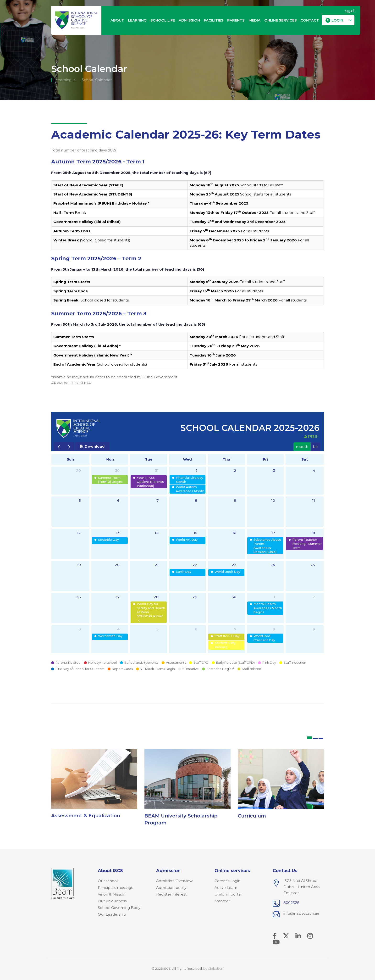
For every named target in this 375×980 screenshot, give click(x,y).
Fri (265, 459)
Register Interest (171, 894)
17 (273, 533)
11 (314, 500)
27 (117, 597)
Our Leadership (112, 914)
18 (313, 533)
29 (78, 471)
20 (117, 565)
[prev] (59, 447)
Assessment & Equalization (86, 819)
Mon (110, 459)
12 (79, 533)
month (302, 447)
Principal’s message (116, 888)
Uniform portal (228, 894)
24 (273, 565)
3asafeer (222, 901)
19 (79, 565)
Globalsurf (216, 969)
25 (313, 565)
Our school (108, 881)
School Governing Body (119, 908)
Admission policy (171, 888)
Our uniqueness (112, 901)
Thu (226, 459)
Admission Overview (174, 881)
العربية (350, 11)
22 (195, 565)
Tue (149, 459)
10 (273, 500)
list (315, 447)
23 (234, 565)
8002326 (291, 903)
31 (157, 471)
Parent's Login (227, 881)
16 (234, 533)
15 (196, 533)
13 (118, 533)
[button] (338, 20)
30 (117, 471)
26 (78, 597)
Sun (70, 459)
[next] (69, 447)
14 (157, 533)
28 (156, 597)
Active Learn (226, 888)
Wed (187, 459)
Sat (305, 459)
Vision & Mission (112, 894)
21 (157, 565)
